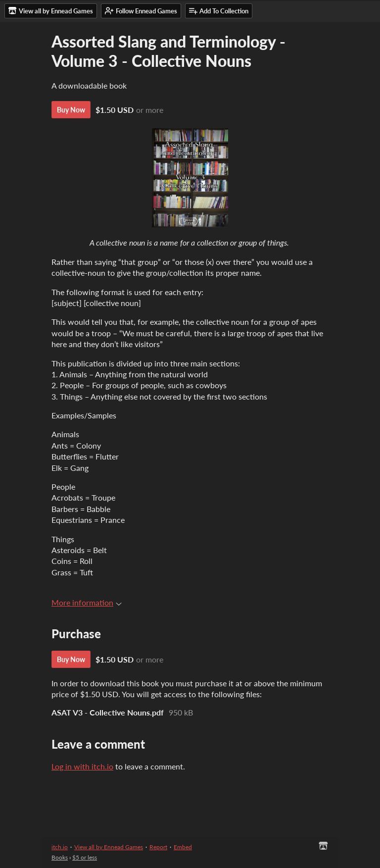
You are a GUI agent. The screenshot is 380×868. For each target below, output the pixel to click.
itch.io (60, 847)
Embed (183, 847)
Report (158, 847)
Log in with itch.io (82, 766)
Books (60, 857)
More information (87, 602)
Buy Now (71, 110)
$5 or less (85, 857)
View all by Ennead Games (109, 847)
